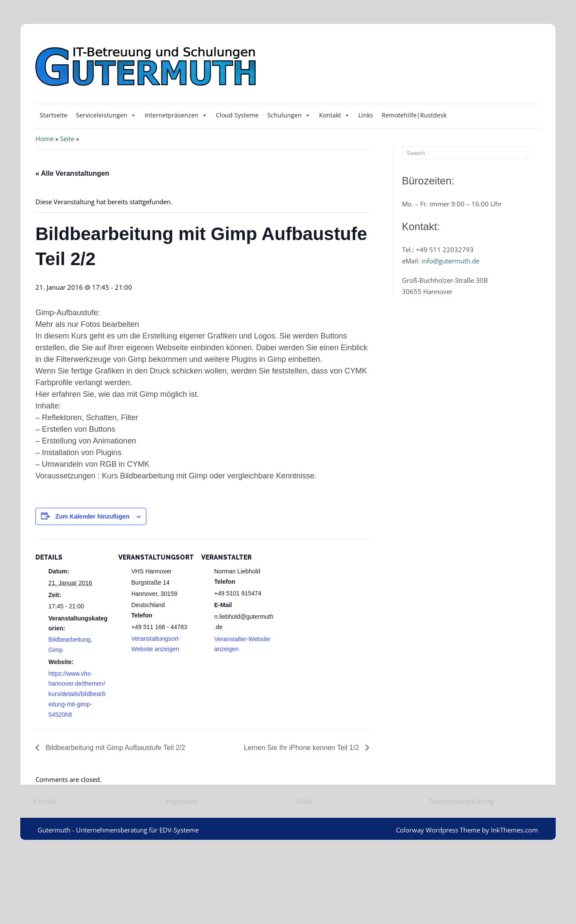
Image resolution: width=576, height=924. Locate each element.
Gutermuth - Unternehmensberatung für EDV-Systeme (118, 830)
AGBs (305, 801)
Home (44, 139)
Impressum (182, 801)
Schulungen (289, 115)
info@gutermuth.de (450, 261)
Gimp (55, 650)
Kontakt (334, 115)
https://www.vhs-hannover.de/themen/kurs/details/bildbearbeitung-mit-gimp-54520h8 (77, 694)
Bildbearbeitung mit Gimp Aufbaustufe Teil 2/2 (114, 748)
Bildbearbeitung (69, 639)
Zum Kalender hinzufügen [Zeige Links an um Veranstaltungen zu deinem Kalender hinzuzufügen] (92, 516)
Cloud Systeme (237, 115)
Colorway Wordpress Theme (438, 830)
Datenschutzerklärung (461, 801)
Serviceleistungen (106, 115)
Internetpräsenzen (176, 115)
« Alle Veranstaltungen (72, 173)
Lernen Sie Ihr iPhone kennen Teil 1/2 (302, 748)
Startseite (54, 115)
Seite (67, 139)
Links (366, 115)
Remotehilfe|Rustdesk (414, 115)
